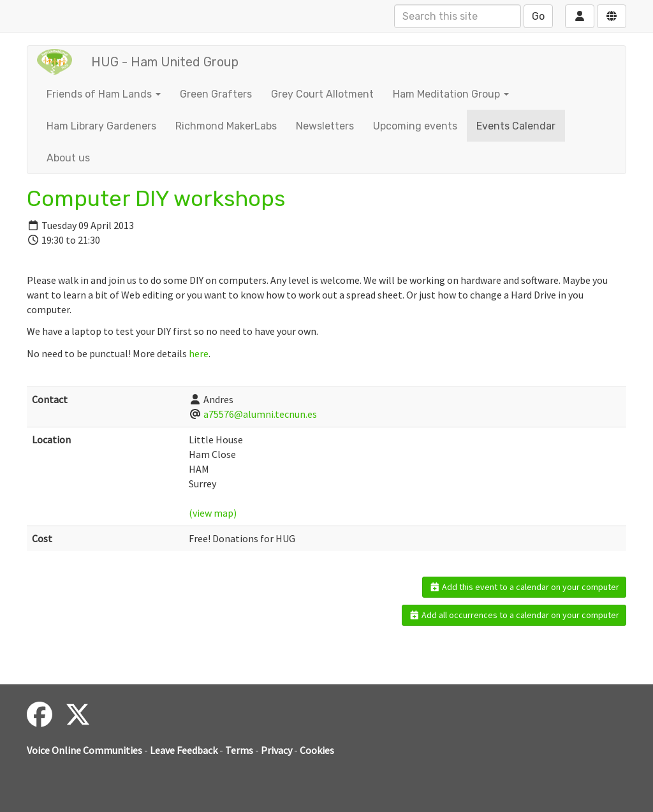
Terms (239, 750)
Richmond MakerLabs (226, 126)
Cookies (317, 750)
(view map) (213, 513)
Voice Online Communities (84, 750)
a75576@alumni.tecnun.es (260, 414)
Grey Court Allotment (322, 94)
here (199, 353)
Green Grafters (216, 94)
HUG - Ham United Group (165, 62)
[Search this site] (458, 16)
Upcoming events (415, 126)
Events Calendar (516, 126)
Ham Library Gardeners (101, 126)
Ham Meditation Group (451, 94)
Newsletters (325, 126)
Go (538, 16)
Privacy (276, 750)
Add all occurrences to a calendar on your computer (514, 615)
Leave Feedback (184, 750)
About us (68, 158)
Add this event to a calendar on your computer (525, 587)
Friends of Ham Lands (104, 94)
